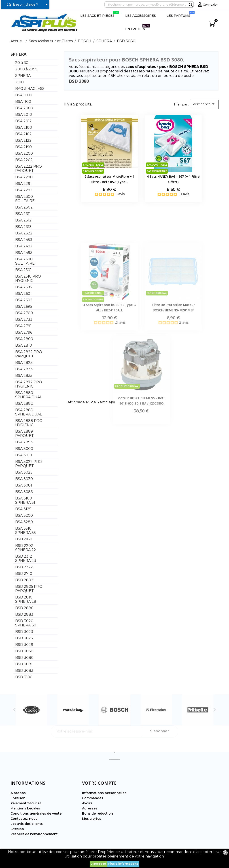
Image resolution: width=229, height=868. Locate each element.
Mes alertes (92, 819)
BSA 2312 (23, 220)
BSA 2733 (24, 319)
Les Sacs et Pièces (100, 14)
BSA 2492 (24, 246)
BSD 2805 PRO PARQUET (29, 589)
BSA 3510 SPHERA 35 (25, 531)
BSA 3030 (24, 479)
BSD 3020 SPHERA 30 (26, 623)
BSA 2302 (24, 207)
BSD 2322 (24, 567)
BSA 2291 (23, 184)
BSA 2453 (24, 240)
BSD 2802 (24, 580)
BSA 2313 (23, 227)
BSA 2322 (24, 233)
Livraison (18, 798)
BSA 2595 (24, 287)
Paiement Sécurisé (26, 803)
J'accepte (98, 864)
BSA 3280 (24, 522)
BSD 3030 (24, 651)
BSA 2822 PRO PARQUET (29, 354)
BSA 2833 (24, 369)
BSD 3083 (24, 671)
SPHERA (18, 54)
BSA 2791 (23, 326)
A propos (18, 793)
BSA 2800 (24, 339)
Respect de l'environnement (34, 834)
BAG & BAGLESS (30, 89)
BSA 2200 (24, 153)
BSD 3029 (24, 645)
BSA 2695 (24, 307)
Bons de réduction (98, 813)
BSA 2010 (24, 115)
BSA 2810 (24, 345)
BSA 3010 (24, 455)
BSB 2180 (24, 539)
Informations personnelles (104, 793)
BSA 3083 (24, 492)
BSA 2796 (24, 332)
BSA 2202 (24, 160)
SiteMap (17, 829)
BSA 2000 (24, 108)
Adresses (90, 808)
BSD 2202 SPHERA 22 (26, 548)
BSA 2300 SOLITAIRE (25, 199)
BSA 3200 (24, 515)
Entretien (137, 28)
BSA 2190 (23, 147)
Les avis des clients (27, 824)
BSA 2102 (23, 134)
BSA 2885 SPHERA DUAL (29, 412)
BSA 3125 (23, 509)
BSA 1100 (23, 102)
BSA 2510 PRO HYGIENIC (28, 278)
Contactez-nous (24, 819)
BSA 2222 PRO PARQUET (29, 169)
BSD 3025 (24, 638)
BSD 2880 (24, 608)
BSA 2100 (24, 127)
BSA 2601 (23, 294)
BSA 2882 (24, 403)
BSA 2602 (24, 300)
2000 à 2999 (26, 69)
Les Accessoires (141, 16)
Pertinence (204, 104)
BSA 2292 (24, 190)
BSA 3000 (24, 449)
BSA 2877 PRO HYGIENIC (29, 384)
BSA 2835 (24, 376)
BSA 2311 (23, 214)
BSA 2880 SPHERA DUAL (29, 395)
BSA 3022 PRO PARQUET (29, 464)
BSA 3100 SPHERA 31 (25, 500)
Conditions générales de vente (36, 813)
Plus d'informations (123, 864)
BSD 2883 (24, 614)
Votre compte (99, 783)
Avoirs (87, 803)
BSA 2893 (24, 442)
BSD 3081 (24, 664)
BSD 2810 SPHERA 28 (26, 599)
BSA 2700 (24, 313)
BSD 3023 (24, 632)
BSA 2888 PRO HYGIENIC (29, 423)
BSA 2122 (23, 140)
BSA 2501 (23, 270)
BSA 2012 (23, 121)
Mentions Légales (25, 808)
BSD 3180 (24, 677)
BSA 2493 (24, 253)
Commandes (93, 798)
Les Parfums (181, 14)
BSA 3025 (24, 472)
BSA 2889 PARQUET (24, 434)
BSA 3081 (24, 485)
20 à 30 (22, 63)
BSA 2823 (24, 363)
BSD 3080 (24, 658)
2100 (19, 82)
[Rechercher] (149, 4)
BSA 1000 (24, 95)
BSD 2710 (24, 574)
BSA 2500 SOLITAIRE (25, 261)
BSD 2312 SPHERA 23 (26, 558)
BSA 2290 (24, 177)
